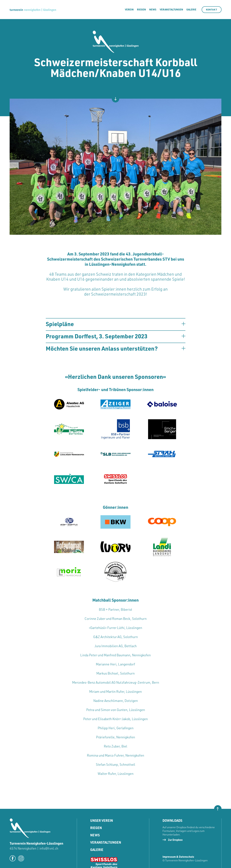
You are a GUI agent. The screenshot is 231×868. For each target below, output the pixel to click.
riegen (141, 9)
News (153, 9)
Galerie (97, 850)
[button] (116, 324)
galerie (191, 9)
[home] (33, 10)
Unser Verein (102, 821)
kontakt (212, 9)
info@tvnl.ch (49, 848)
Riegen (96, 828)
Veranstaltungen (171, 9)
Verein (129, 9)
